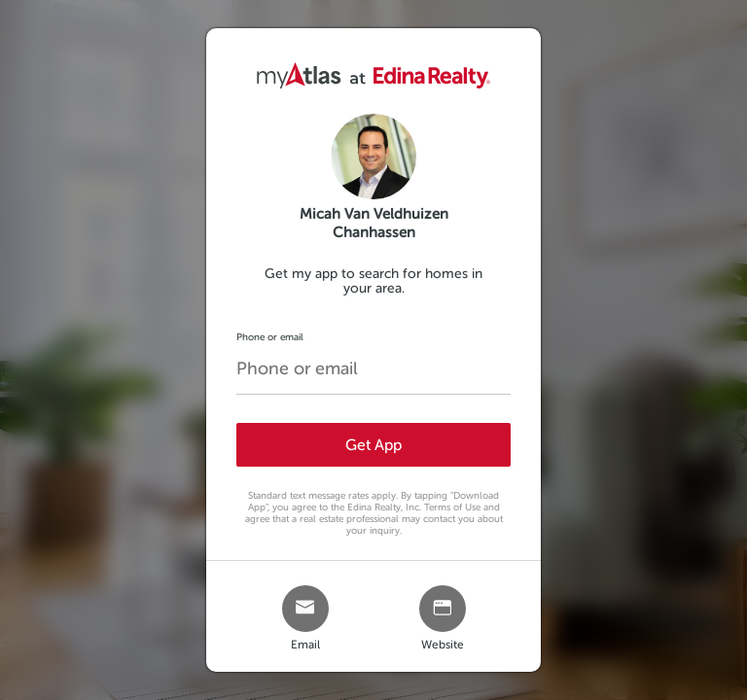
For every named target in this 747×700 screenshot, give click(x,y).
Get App (373, 445)
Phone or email (270, 337)
